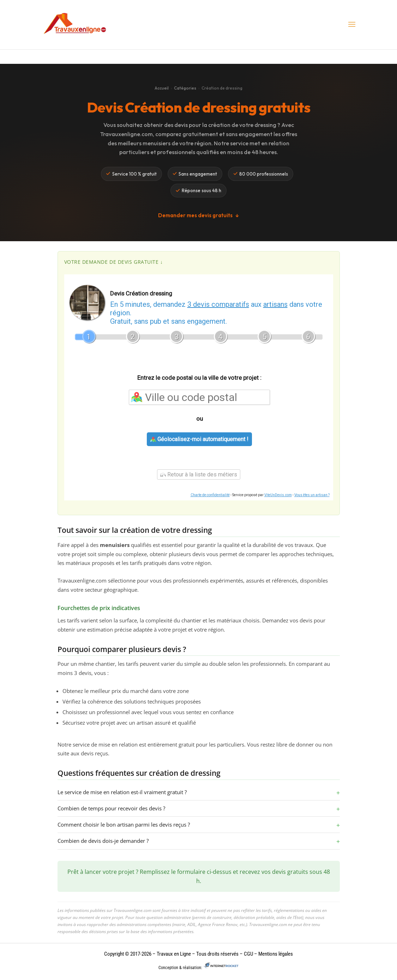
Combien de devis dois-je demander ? (103, 841)
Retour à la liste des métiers (199, 474)
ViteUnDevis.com (278, 495)
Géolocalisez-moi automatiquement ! (199, 439)
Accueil (162, 88)
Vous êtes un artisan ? (312, 495)
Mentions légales (275, 954)
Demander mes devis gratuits (198, 215)
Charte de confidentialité (210, 495)
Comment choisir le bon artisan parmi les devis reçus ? (124, 824)
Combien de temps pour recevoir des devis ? (111, 808)
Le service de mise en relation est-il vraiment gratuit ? (122, 792)
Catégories (185, 88)
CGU (248, 954)
